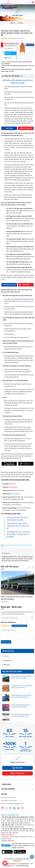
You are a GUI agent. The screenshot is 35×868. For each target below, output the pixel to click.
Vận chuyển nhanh (24, 864)
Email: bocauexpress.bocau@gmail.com (12, 804)
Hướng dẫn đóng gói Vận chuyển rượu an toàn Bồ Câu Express (21, 696)
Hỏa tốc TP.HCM (15, 545)
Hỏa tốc (7, 545)
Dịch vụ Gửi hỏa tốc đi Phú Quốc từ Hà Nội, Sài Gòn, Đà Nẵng (22, 677)
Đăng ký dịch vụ (18, 773)
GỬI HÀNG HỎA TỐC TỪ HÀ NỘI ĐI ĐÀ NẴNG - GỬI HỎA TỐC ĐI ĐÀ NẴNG (18, 534)
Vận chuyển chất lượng (22, 866)
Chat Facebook (15, 494)
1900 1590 (17, 768)
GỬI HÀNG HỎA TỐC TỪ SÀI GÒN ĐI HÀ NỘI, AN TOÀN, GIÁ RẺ (18, 526)
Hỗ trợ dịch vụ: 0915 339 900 (9, 801)
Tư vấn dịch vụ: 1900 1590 (8, 798)
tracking (7, 372)
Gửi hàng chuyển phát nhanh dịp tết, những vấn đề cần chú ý (21, 715)
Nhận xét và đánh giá (8, 622)
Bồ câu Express (6, 553)
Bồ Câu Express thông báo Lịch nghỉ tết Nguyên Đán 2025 (21, 706)
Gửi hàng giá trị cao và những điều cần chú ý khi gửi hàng (22, 687)
